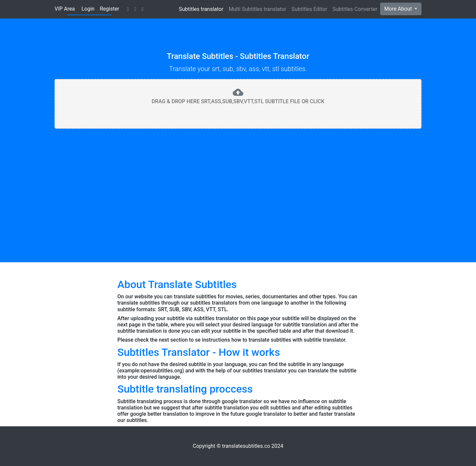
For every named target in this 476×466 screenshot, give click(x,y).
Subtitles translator (201, 9)
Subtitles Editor (309, 9)
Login (88, 9)
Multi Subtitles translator (258, 9)
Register (110, 9)
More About (399, 9)
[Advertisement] (238, 183)
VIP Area (65, 9)
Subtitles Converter (355, 9)
